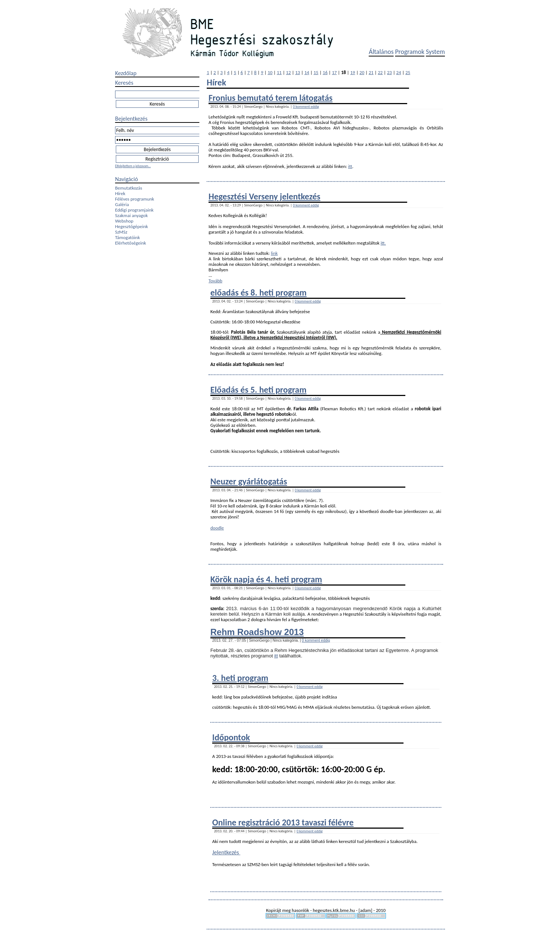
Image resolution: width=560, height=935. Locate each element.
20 (362, 72)
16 (325, 72)
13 (297, 72)
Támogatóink (128, 237)
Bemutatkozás (129, 188)
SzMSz (121, 232)
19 (353, 72)
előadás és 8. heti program (259, 292)
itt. (383, 243)
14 (307, 72)
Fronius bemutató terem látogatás (270, 98)
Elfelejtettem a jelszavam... (133, 166)
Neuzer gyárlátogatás (249, 481)
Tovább (215, 281)
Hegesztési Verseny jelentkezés (264, 196)
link (274, 253)
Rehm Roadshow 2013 (257, 632)
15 (316, 72)
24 (399, 72)
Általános (381, 52)
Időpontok (231, 737)
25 (408, 72)
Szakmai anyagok (131, 215)
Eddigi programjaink (134, 210)
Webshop (124, 221)
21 (371, 72)
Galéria (122, 204)
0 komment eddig (306, 107)
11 (279, 72)
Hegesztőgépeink (132, 226)
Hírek (120, 193)
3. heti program (240, 678)
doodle (217, 528)
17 (334, 72)
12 (288, 72)
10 (270, 72)
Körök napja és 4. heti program (266, 579)
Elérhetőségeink (130, 243)
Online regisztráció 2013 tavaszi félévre (283, 822)
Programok (410, 52)
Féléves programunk (135, 199)
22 (380, 72)
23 (389, 72)
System (435, 52)
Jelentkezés (226, 852)
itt (350, 166)
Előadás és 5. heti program (258, 390)
